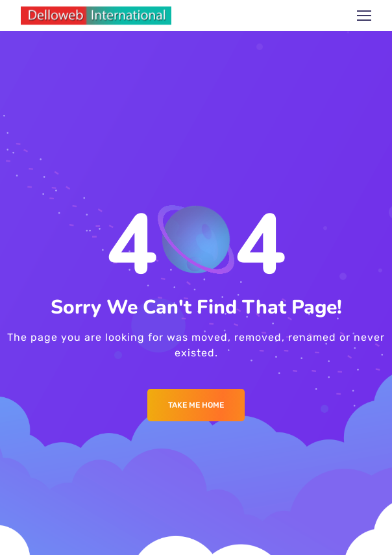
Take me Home (196, 405)
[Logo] (96, 16)
